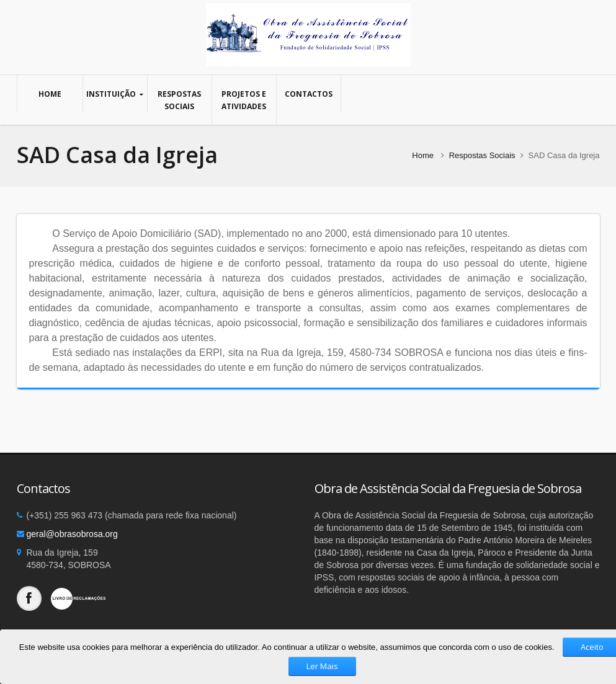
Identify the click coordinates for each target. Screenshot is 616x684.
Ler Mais (322, 666)
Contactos (309, 94)
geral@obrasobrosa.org (72, 534)
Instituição (115, 94)
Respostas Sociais (180, 100)
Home (50, 94)
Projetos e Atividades (244, 100)
